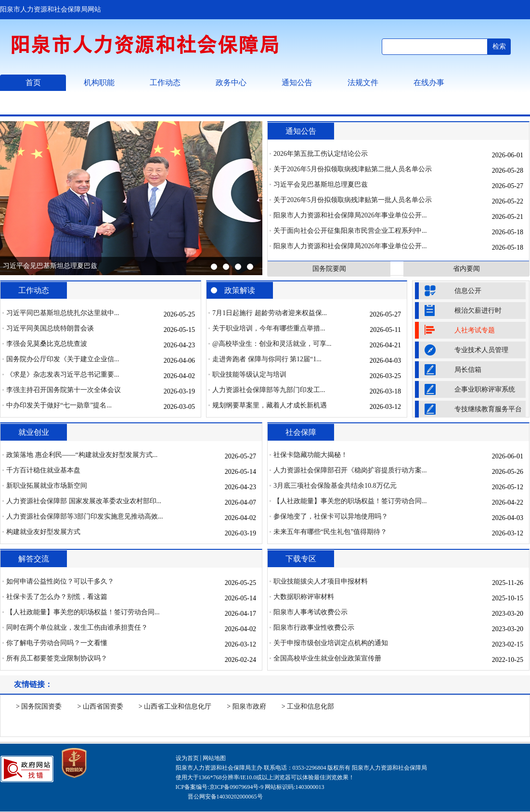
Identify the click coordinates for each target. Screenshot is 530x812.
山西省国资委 (103, 706)
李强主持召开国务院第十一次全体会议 (64, 390)
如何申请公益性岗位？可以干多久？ (60, 581)
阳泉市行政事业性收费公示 (314, 628)
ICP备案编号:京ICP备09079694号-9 (220, 787)
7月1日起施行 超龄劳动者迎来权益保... (270, 313)
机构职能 (99, 82)
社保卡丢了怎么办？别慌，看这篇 (57, 597)
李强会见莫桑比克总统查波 (47, 344)
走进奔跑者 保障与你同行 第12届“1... (267, 359)
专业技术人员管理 (481, 350)
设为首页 (187, 758)
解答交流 (34, 559)
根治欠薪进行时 (478, 311)
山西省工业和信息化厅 (178, 706)
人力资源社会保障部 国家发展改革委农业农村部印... (84, 501)
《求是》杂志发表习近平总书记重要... (63, 374)
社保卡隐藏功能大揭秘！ (310, 455)
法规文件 (363, 82)
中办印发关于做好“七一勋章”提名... (59, 405)
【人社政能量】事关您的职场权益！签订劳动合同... (350, 501)
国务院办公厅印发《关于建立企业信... (63, 359)
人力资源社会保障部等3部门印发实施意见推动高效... (85, 516)
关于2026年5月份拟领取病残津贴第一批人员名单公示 (353, 200)
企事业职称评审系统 (485, 389)
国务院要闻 (329, 269)
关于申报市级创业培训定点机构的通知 (331, 643)
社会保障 (301, 432)
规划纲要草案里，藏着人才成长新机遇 (270, 405)
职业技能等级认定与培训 (249, 374)
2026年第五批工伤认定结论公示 (321, 154)
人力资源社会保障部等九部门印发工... (269, 390)
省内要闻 (466, 269)
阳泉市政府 (249, 706)
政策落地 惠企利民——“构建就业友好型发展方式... (82, 455)
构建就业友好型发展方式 (43, 532)
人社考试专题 (475, 330)
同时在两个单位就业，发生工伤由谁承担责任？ (77, 628)
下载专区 (301, 559)
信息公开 (468, 291)
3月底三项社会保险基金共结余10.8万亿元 (335, 486)
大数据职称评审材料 (304, 597)
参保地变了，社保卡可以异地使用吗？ (331, 516)
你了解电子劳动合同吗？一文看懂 (57, 643)
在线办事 (429, 82)
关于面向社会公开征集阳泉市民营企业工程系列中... (350, 231)
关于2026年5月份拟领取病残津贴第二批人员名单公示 (353, 169)
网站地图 (214, 758)
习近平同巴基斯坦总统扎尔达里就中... (63, 313)
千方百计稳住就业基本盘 (43, 470)
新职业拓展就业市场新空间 (47, 486)
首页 (33, 82)
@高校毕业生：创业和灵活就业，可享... (272, 344)
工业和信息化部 (310, 706)
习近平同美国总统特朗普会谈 (50, 328)
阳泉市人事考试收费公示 (310, 612)
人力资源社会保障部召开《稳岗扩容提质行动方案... (350, 470)
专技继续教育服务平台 (488, 409)
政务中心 (231, 82)
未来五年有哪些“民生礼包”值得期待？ (330, 532)
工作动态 (165, 82)
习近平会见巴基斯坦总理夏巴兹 (50, 266)
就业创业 (34, 432)
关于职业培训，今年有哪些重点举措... (269, 328)
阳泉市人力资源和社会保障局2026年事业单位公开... (350, 215)
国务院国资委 (41, 706)
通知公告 (297, 82)
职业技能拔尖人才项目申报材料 (321, 581)
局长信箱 (468, 370)
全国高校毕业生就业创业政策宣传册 (327, 658)
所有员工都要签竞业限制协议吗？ (57, 658)
